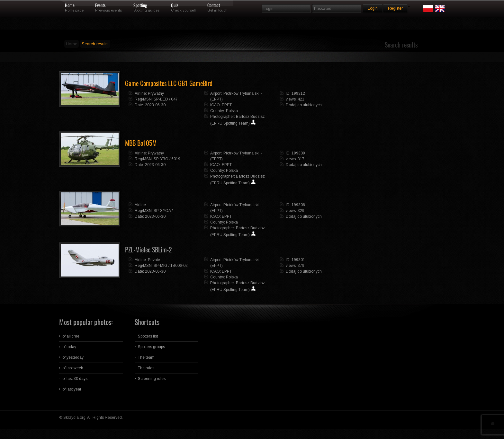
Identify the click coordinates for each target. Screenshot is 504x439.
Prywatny (156, 93)
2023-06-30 (155, 105)
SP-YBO (161, 159)
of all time (71, 336)
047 (174, 99)
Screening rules (152, 379)
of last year (72, 389)
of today (69, 347)
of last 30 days (75, 379)
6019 (176, 159)
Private (154, 260)
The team (146, 357)
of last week (73, 368)
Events (100, 5)
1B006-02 (179, 266)
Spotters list (148, 336)
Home (70, 5)
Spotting (140, 5)
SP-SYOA (162, 211)
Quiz (175, 5)
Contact (214, 5)
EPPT (227, 105)
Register (395, 8)
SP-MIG (161, 266)
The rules (146, 368)
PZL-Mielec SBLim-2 (148, 250)
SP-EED (161, 99)
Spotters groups (151, 347)
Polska (232, 111)
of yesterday (73, 357)
